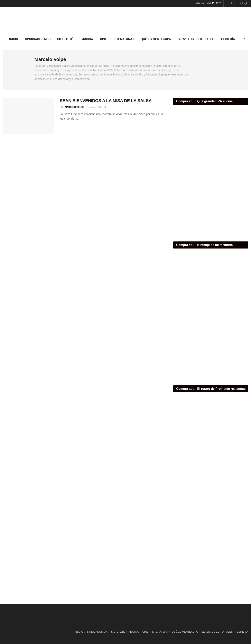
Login (244, 3)
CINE (103, 39)
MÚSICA (87, 39)
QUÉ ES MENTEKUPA (156, 39)
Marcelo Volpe (74, 107)
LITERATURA (123, 39)
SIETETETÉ (65, 39)
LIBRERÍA (228, 39)
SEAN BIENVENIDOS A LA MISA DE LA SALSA (106, 101)
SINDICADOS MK (37, 39)
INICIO (14, 39)
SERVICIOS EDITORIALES (196, 39)
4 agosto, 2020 (94, 107)
